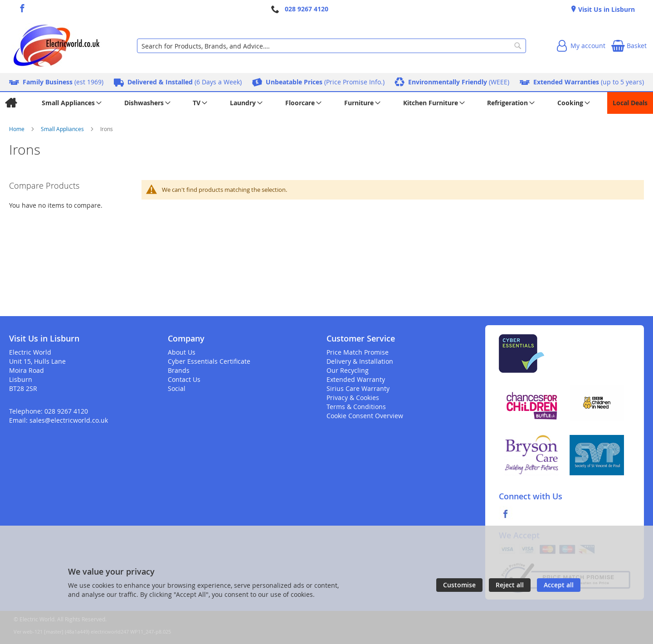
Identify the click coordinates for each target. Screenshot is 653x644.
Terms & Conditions (356, 407)
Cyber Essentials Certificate (209, 361)
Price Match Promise (358, 352)
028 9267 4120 (307, 9)
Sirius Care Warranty (358, 388)
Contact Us (184, 379)
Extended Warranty (356, 379)
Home (17, 129)
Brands (179, 370)
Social (177, 388)
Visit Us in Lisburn (606, 9)
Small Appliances (63, 129)
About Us (182, 352)
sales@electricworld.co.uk (69, 420)
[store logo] (56, 46)
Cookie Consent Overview (365, 416)
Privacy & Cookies (353, 398)
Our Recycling (348, 370)
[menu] (326, 103)
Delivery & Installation (360, 361)
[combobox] (331, 46)
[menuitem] (11, 103)
